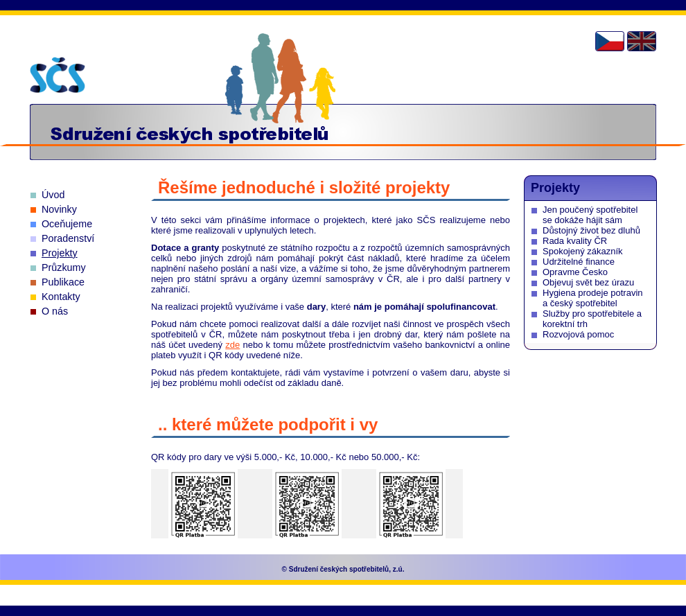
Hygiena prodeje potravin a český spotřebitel (593, 298)
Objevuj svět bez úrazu (588, 282)
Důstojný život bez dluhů (591, 230)
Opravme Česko (575, 272)
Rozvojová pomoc (578, 334)
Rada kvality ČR (575, 241)
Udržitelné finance (579, 262)
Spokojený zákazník (583, 251)
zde (232, 345)
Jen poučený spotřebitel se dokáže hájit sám (590, 215)
